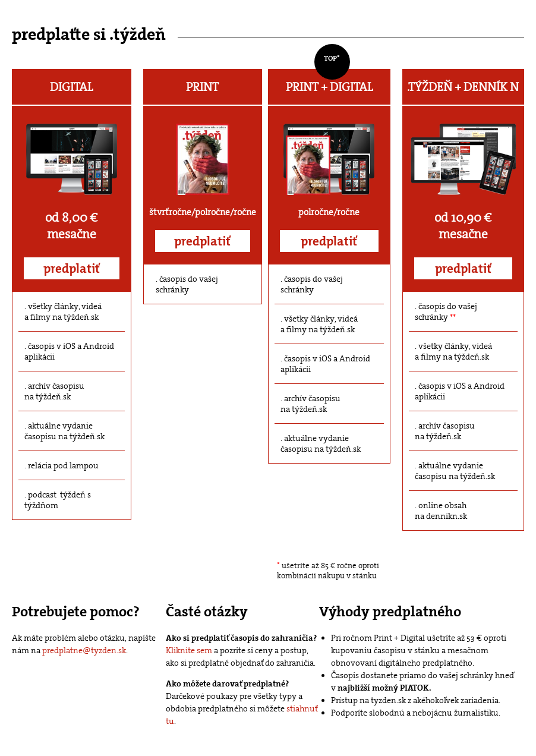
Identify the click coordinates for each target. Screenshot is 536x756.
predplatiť (72, 269)
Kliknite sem (189, 650)
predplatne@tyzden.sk (84, 650)
